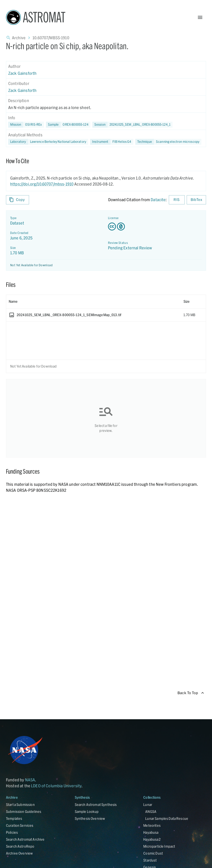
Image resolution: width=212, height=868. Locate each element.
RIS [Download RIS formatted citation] (177, 200)
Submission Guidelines (24, 811)
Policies (12, 832)
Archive (19, 38)
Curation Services (20, 825)
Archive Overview (19, 853)
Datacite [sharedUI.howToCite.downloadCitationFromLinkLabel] (158, 200)
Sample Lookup (87, 811)
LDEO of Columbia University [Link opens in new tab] (56, 786)
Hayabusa (151, 832)
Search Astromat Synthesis (96, 805)
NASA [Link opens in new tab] (30, 780)
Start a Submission (20, 805)
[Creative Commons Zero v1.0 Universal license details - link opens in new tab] (155, 226)
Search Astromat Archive (25, 839)
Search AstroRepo (20, 846)
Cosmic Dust (153, 853)
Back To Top (191, 693)
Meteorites (152, 825)
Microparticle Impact (159, 846)
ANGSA (151, 811)
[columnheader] (94, 302)
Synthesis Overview (90, 818)
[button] (68, 125)
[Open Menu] (200, 17)
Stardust (150, 860)
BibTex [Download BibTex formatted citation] (196, 200)
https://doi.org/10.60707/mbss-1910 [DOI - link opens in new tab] (42, 184)
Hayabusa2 (152, 839)
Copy (18, 200)
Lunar (148, 805)
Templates (14, 818)
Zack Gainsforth (22, 73)
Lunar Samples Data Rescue (167, 818)
